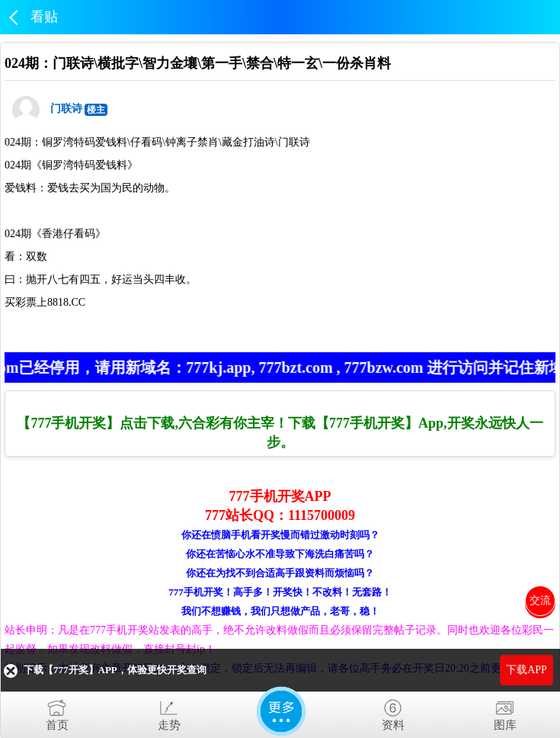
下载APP (526, 670)
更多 (281, 711)
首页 (57, 712)
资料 (393, 712)
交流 (540, 600)
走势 (169, 712)
